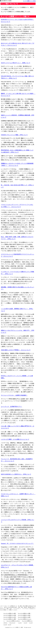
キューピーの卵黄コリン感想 (10, 619)
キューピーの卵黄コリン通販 (24, 613)
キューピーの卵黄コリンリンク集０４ (30, 1)
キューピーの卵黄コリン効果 (24, 617)
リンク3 (31, 623)
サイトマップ (12, 623)
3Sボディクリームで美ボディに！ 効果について (16, 63)
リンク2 (25, 623)
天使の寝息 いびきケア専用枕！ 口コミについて (16, 350)
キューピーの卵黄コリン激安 (10, 613)
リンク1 (20, 623)
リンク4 (5, 625)
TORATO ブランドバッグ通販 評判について (14, 135)
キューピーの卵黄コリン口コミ (13, 621)
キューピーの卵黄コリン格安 (24, 615)
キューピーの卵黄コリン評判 (10, 617)
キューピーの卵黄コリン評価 (10, 615)
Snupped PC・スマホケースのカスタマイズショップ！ (17, 543)
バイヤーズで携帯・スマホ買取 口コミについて (15, 439)
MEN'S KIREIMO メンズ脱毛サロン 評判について (16, 474)
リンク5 (9, 625)
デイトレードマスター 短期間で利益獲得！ (14, 395)
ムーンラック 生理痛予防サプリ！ (12, 407)
